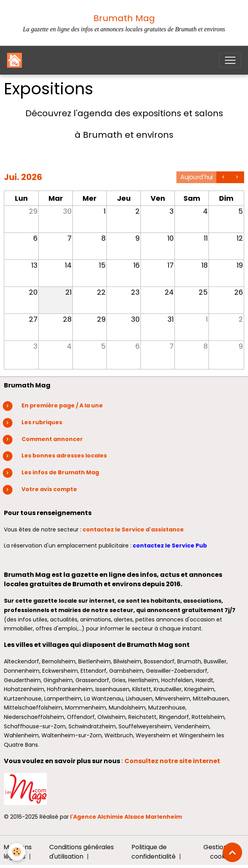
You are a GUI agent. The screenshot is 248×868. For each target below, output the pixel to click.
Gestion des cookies (222, 852)
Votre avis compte (49, 489)
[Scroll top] (232, 852)
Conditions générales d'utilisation (82, 852)
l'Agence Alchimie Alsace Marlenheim (126, 817)
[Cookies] (17, 852)
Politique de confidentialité (154, 852)
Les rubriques (42, 422)
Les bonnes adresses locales (64, 456)
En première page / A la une (62, 405)
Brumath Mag (124, 18)
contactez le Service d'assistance (134, 529)
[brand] (16, 60)
